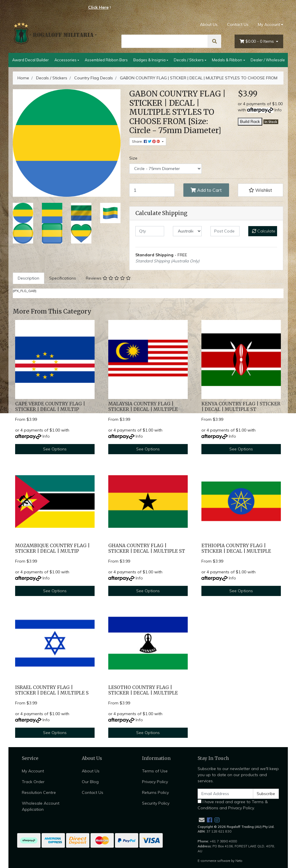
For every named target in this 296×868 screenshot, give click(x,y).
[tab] (29, 278)
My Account (33, 771)
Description (29, 278)
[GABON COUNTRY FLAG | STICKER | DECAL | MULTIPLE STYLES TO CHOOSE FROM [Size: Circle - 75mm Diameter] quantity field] (152, 190)
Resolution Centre (39, 792)
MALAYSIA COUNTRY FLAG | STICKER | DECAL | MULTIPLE (143, 407)
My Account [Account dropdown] (269, 24)
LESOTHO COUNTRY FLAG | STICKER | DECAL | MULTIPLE (143, 690)
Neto (239, 861)
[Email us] (202, 820)
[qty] (150, 231)
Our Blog (90, 782)
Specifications (63, 278)
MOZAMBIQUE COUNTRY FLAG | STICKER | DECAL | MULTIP (52, 548)
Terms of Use (155, 771)
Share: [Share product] (146, 141)
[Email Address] (226, 794)
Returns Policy (155, 792)
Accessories (65, 60)
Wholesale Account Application (41, 806)
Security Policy (156, 803)
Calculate (264, 231)
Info (278, 110)
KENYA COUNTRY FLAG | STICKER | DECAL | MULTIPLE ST (241, 407)
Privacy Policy (155, 782)
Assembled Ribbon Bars (106, 60)
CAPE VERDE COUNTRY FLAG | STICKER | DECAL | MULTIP (50, 407)
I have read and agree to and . (233, 805)
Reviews (108, 278)
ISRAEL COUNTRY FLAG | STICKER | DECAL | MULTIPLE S (52, 690)
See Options (55, 449)
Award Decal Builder (31, 60)
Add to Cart (206, 190)
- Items (257, 41)
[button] (261, 190)
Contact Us (238, 24)
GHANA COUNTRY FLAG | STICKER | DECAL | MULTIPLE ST (147, 548)
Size (133, 158)
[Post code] (225, 231)
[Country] (187, 231)
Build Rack (250, 121)
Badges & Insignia (149, 60)
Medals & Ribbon (227, 60)
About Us (209, 24)
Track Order (33, 782)
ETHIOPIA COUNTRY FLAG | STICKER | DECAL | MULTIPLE (236, 548)
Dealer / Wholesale (268, 60)
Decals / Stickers (189, 60)
